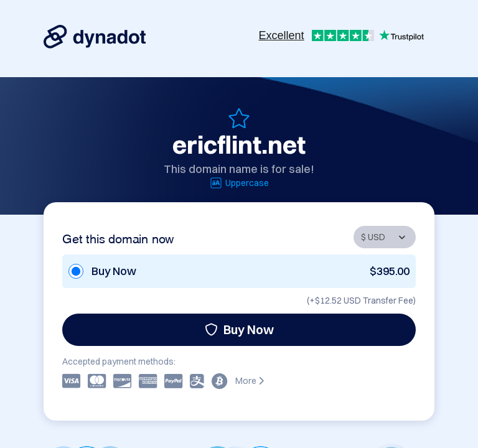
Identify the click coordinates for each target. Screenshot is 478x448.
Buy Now (239, 329)
